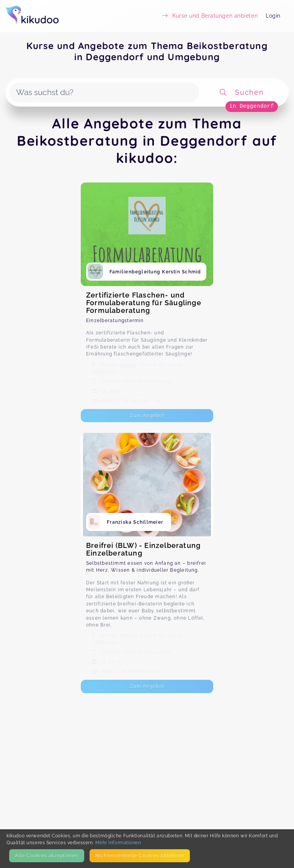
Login (273, 16)
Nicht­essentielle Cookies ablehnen (140, 856)
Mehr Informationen (118, 843)
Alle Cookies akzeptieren (47, 856)
